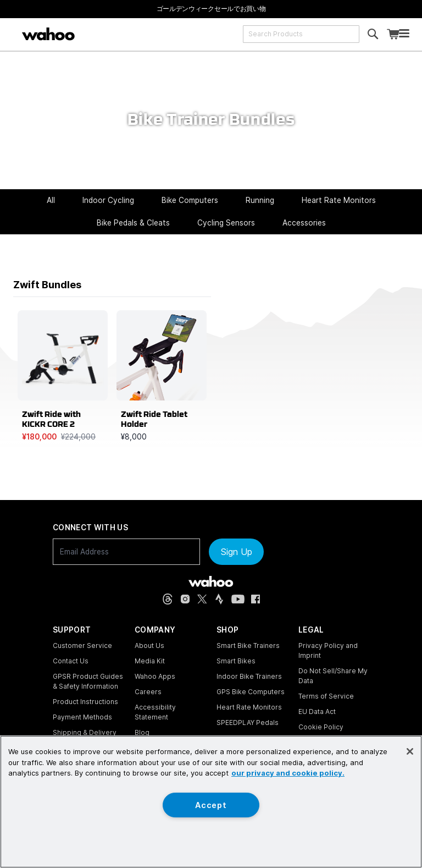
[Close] (410, 751)
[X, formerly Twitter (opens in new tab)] (202, 599)
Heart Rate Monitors (339, 200)
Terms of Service (326, 696)
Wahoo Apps (155, 676)
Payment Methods (82, 717)
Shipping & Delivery (85, 732)
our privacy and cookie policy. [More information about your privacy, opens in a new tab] (288, 773)
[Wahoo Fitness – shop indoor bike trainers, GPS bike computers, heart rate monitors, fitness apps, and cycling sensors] (48, 34)
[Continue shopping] (93, 34)
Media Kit (150, 661)
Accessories (304, 223)
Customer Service (82, 645)
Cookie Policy (321, 727)
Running (260, 200)
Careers (148, 692)
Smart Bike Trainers (248, 645)
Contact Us (71, 661)
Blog (142, 732)
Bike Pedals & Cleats (133, 223)
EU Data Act (317, 712)
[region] (211, 802)
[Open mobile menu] (404, 34)
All (51, 200)
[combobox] (301, 34)
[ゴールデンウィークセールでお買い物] (211, 9)
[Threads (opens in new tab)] (168, 599)
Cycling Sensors (226, 223)
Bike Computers (190, 200)
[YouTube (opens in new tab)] (238, 599)
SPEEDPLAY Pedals (248, 723)
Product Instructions (85, 702)
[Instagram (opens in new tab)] (185, 599)
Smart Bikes (236, 661)
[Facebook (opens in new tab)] (256, 599)
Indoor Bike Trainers (249, 676)
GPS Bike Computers (251, 692)
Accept (211, 805)
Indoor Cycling (108, 200)
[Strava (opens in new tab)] (219, 599)
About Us (149, 645)
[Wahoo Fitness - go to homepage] (211, 581)
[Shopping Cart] (393, 34)
